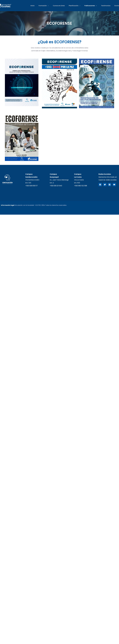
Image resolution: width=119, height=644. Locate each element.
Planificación (73, 6)
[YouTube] (114, 185)
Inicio (31, 6)
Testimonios (105, 6)
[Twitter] (105, 185)
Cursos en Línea (58, 6)
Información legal (8, 205)
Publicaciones (89, 6)
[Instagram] (110, 185)
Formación (42, 6)
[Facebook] (100, 185)
